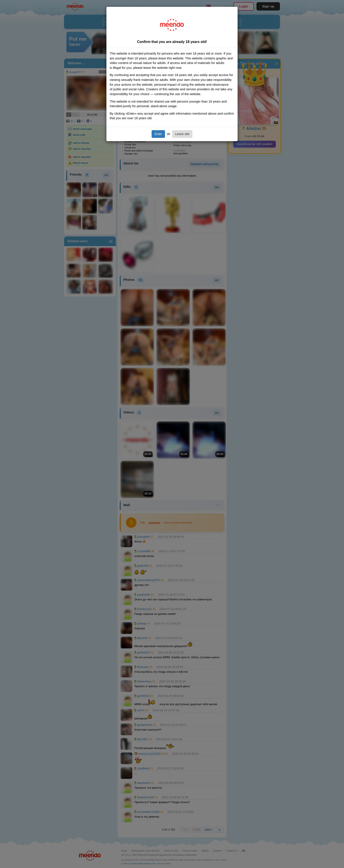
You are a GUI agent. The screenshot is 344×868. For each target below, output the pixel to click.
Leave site (182, 134)
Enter (158, 134)
